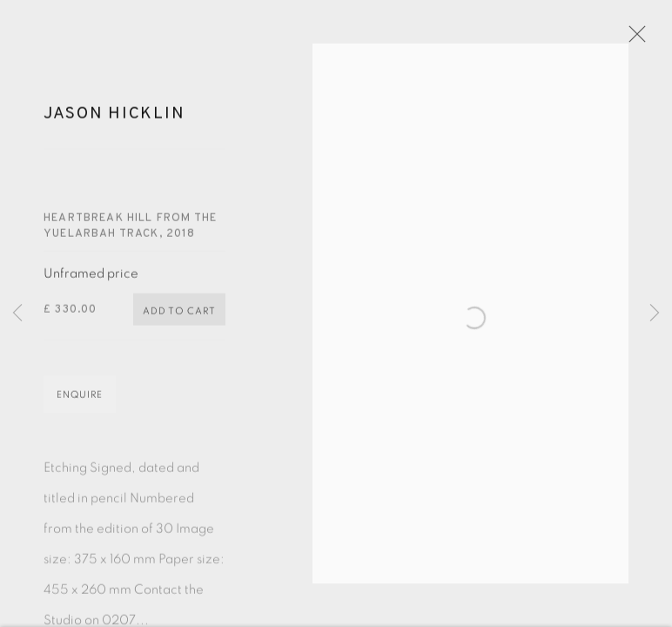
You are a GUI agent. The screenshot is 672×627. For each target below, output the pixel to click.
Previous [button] (17, 313)
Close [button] (645, 39)
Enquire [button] (80, 405)
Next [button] (655, 313)
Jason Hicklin (114, 124)
